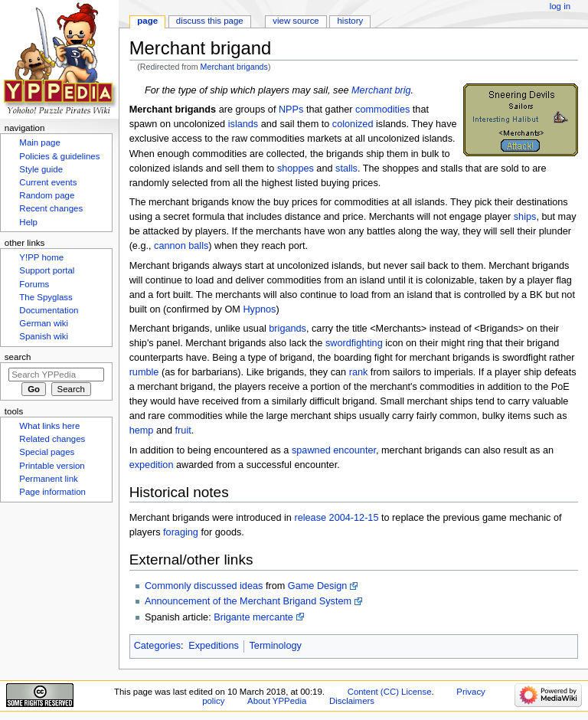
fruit (183, 430)
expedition (152, 465)
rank (359, 372)
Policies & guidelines (59, 156)
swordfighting (354, 343)
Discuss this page (210, 21)
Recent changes (51, 208)
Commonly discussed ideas (204, 586)
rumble (144, 372)
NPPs (291, 110)
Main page (40, 142)
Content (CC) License (390, 692)
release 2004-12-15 (336, 518)
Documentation (49, 310)
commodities (382, 110)
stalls (346, 169)
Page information (52, 492)
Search (18, 357)
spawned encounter (334, 450)
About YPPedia (277, 701)
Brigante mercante (253, 617)
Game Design (318, 586)
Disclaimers (352, 701)
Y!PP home (41, 257)
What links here (49, 426)
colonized (353, 124)
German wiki (44, 323)
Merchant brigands (234, 67)
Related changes (52, 439)
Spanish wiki (44, 336)
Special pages (47, 452)
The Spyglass (46, 297)
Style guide (41, 169)
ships (525, 217)
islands (243, 124)
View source (296, 21)
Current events (48, 182)
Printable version (52, 466)
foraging (181, 532)
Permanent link (48, 479)
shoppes (296, 169)
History (351, 21)
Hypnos (259, 309)
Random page (47, 195)
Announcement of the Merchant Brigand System (248, 601)
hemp (142, 430)
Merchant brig (381, 90)
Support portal (47, 270)
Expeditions (214, 646)
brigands (287, 329)
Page (147, 21)
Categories (157, 646)
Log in (560, 6)
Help (28, 222)
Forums (34, 284)
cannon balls (181, 246)
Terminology (276, 646)
